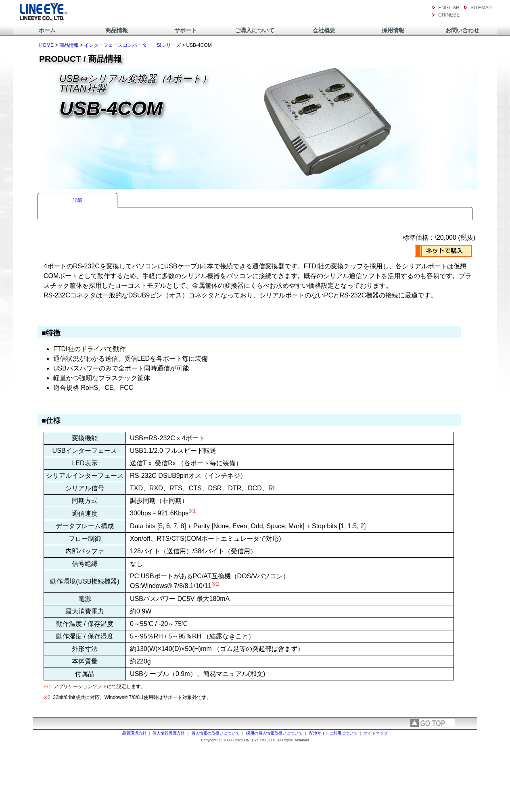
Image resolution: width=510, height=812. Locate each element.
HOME (46, 45)
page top (433, 723)
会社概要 (324, 30)
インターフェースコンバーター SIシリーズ (132, 45)
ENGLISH (449, 8)
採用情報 (393, 30)
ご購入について (255, 30)
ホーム (47, 30)
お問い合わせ (462, 30)
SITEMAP (481, 8)
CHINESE (449, 15)
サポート (186, 30)
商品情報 (117, 30)
